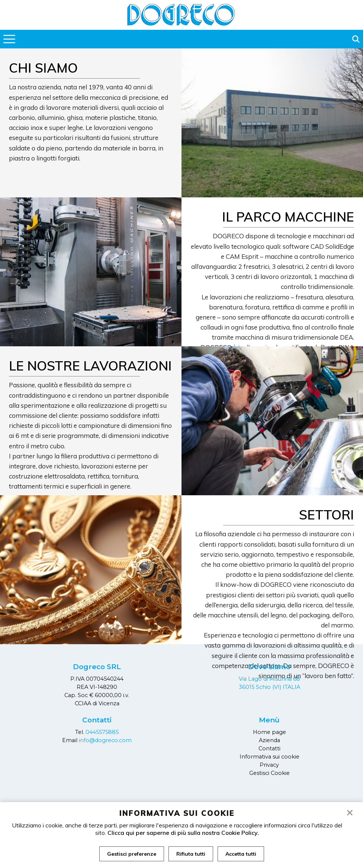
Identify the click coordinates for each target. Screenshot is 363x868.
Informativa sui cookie (269, 757)
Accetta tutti (241, 854)
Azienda (269, 740)
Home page (269, 732)
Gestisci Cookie (269, 773)
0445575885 (102, 732)
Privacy (269, 765)
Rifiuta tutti (191, 854)
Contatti (269, 748)
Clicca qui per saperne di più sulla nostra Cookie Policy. (183, 833)
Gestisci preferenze (132, 854)
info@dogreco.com (105, 740)
